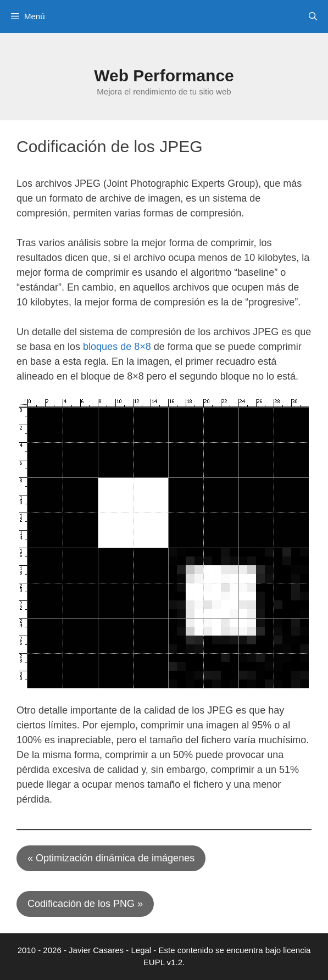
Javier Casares (96, 950)
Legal (141, 950)
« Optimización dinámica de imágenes (111, 858)
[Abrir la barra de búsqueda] (313, 16)
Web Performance (164, 76)
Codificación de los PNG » (85, 904)
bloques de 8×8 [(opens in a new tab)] (117, 347)
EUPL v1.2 (163, 962)
